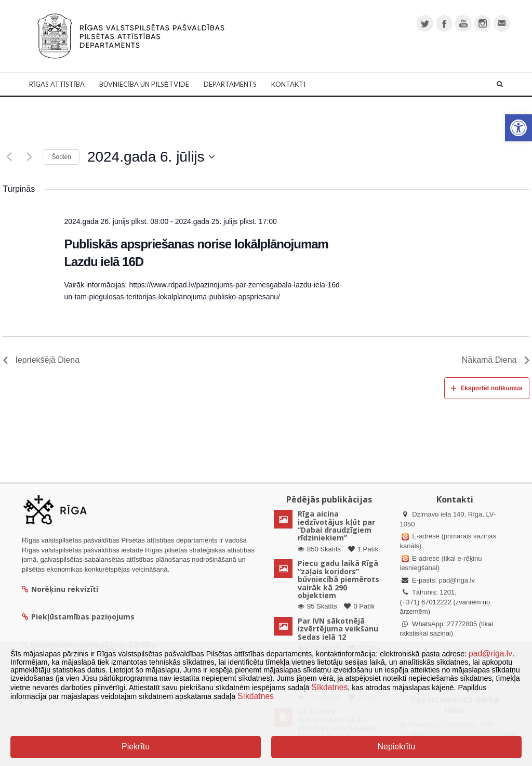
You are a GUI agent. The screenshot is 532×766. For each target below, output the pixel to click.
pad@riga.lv (457, 580)
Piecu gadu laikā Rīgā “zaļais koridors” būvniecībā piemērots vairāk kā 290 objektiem (338, 579)
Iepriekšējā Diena (42, 360)
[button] (518, 128)
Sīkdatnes (329, 687)
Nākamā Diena (496, 360)
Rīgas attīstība (57, 84)
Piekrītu (136, 747)
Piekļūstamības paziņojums (78, 617)
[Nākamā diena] (30, 157)
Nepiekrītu (396, 747)
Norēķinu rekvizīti (60, 589)
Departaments (230, 84)
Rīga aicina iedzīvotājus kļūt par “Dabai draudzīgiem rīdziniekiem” (336, 526)
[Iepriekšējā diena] (9, 157)
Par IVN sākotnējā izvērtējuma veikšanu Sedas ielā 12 (338, 629)
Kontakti (288, 84)
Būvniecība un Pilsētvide (144, 84)
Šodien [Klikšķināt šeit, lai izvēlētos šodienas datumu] (62, 157)
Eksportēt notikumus (487, 388)
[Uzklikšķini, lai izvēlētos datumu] (151, 157)
